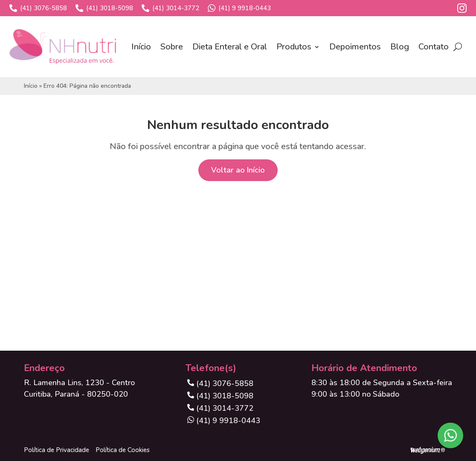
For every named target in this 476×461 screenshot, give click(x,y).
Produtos (294, 47)
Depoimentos (355, 47)
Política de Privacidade (57, 450)
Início (141, 47)
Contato (434, 47)
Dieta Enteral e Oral (230, 47)
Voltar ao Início (238, 170)
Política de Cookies (123, 450)
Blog (400, 47)
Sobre (172, 47)
